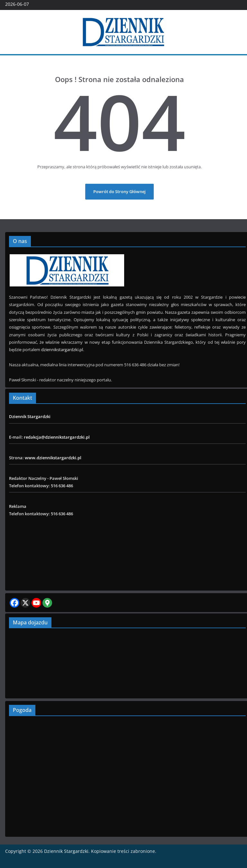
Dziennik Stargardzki (30, 416)
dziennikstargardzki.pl (62, 350)
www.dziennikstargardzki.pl (53, 458)
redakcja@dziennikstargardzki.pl (57, 437)
